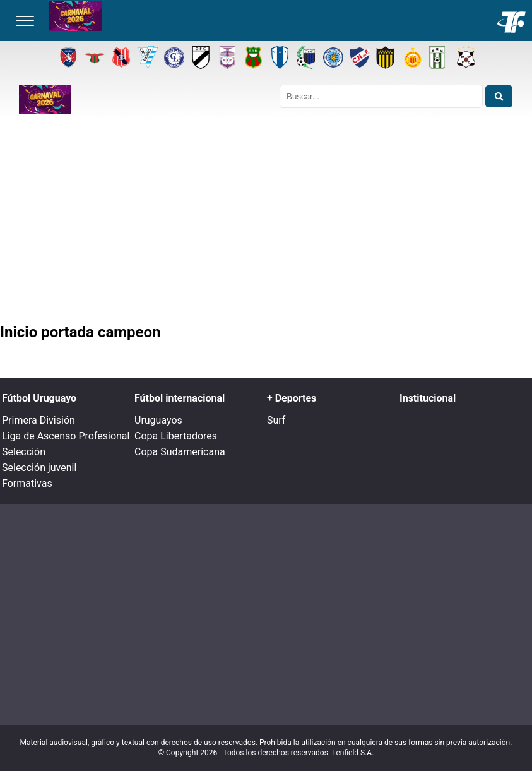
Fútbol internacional (180, 398)
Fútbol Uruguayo (39, 398)
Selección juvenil (39, 468)
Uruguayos (158, 420)
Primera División (38, 420)
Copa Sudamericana (180, 452)
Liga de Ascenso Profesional (66, 436)
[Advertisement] (266, 224)
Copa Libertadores (176, 436)
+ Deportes (292, 398)
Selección (24, 452)
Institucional (428, 398)
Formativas (27, 483)
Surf (276, 420)
